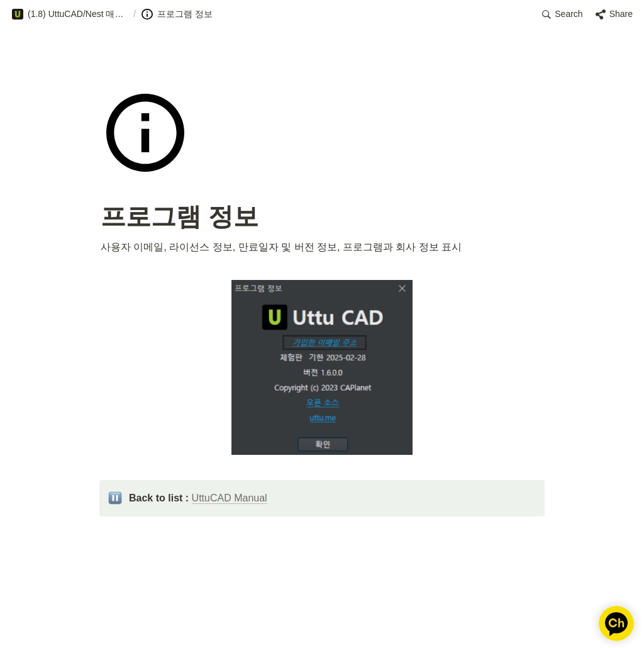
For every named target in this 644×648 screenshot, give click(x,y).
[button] (70, 14)
